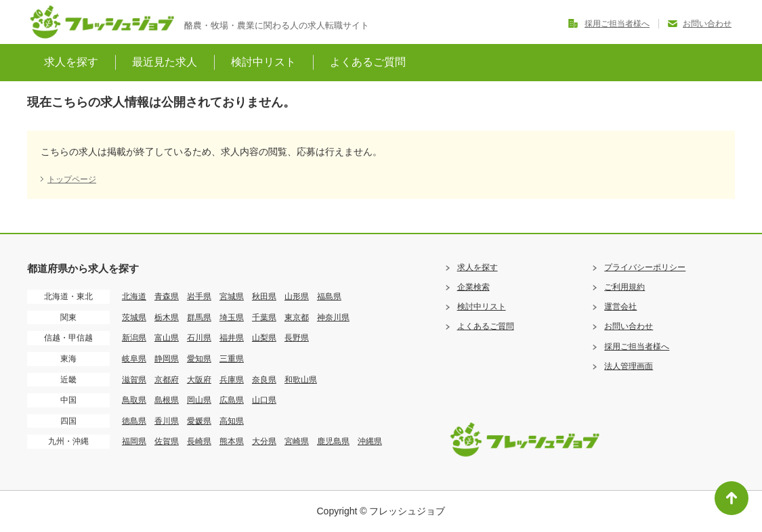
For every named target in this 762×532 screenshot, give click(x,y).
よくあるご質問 (368, 62)
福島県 (329, 296)
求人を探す (71, 62)
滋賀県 (134, 380)
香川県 (167, 421)
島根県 (167, 400)
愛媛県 (199, 421)
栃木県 (167, 317)
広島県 (232, 400)
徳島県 (134, 421)
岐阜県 (134, 359)
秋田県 (264, 296)
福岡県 (134, 441)
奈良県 (264, 380)
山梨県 (264, 338)
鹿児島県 (333, 441)
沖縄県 (370, 441)
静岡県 (167, 359)
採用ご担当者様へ (617, 24)
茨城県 (134, 317)
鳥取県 (134, 400)
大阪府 (199, 380)
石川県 (199, 338)
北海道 (134, 296)
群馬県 (199, 317)
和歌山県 (301, 380)
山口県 (264, 400)
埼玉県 (232, 317)
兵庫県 (232, 380)
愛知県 (199, 359)
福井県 (232, 338)
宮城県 (232, 296)
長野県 (297, 338)
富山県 (167, 338)
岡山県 (199, 400)
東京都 (297, 317)
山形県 (297, 296)
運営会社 (620, 307)
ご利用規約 (625, 287)
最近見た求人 (165, 62)
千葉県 (264, 317)
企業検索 (473, 287)
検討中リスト (263, 62)
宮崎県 (297, 441)
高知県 (232, 421)
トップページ (72, 179)
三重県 (232, 359)
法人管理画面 (629, 366)
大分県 (264, 441)
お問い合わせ (707, 24)
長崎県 (199, 441)
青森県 (167, 296)
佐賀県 (167, 441)
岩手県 (199, 296)
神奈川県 (333, 317)
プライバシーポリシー (645, 267)
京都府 (167, 380)
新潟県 (134, 338)
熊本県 (232, 441)
